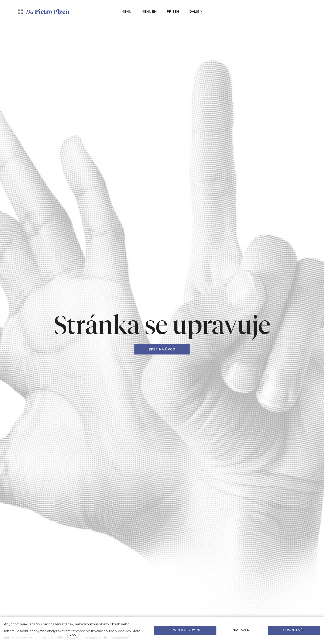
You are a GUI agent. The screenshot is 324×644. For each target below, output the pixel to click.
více (73, 634)
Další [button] (196, 11)
